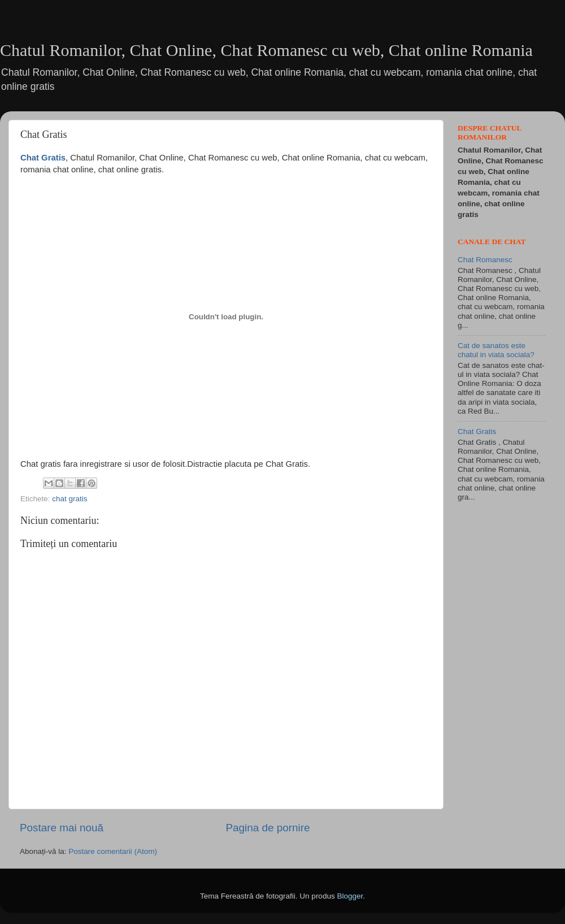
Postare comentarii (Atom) (113, 851)
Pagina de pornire (268, 828)
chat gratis (69, 499)
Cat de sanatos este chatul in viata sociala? (496, 350)
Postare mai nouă (62, 828)
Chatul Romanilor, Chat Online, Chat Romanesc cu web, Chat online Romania (266, 50)
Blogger (350, 896)
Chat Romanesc (485, 260)
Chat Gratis (477, 431)
